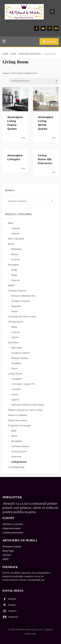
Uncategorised (16, 467)
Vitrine (15, 337)
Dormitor (13, 342)
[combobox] (30, 201)
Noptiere (16, 306)
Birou (11, 244)
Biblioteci (17, 249)
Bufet (14, 270)
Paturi (15, 311)
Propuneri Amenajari (20, 425)
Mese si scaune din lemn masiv (25, 410)
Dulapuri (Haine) (20, 301)
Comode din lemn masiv (22, 316)
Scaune (16, 259)
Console (16, 389)
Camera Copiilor (17, 291)
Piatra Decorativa (18, 420)
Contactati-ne (36, 580)
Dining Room (16, 322)
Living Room (15, 374)
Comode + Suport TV (23, 384)
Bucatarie (13, 265)
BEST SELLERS (16, 239)
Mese (14, 275)
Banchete (17, 348)
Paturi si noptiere (17, 415)
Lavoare (16, 228)
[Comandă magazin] (34, 81)
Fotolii (15, 394)
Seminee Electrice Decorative (28, 405)
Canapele (17, 379)
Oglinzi (15, 233)
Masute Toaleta (20, 358)
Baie (11, 223)
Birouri (15, 254)
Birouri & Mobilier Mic (23, 296)
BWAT (11, 285)
